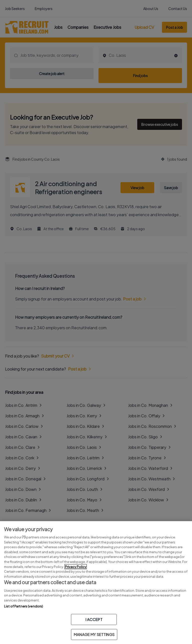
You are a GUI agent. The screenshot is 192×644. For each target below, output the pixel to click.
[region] (96, 583)
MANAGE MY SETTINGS (94, 634)
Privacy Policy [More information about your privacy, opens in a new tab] (76, 567)
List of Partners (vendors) (23, 606)
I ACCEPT (94, 619)
